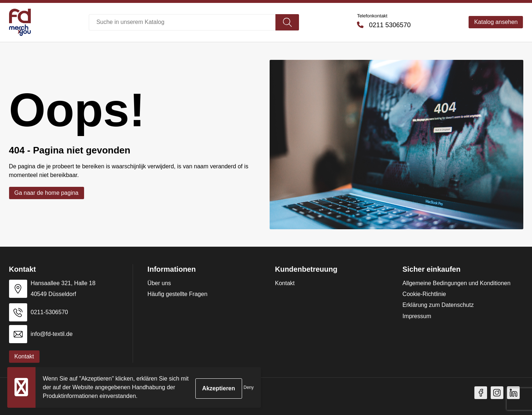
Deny (249, 387)
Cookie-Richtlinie (424, 294)
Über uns (159, 283)
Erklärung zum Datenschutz (438, 305)
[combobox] (182, 22)
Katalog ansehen (496, 22)
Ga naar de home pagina (47, 193)
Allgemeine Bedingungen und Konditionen (457, 283)
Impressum (417, 316)
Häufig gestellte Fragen (177, 294)
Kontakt (285, 283)
